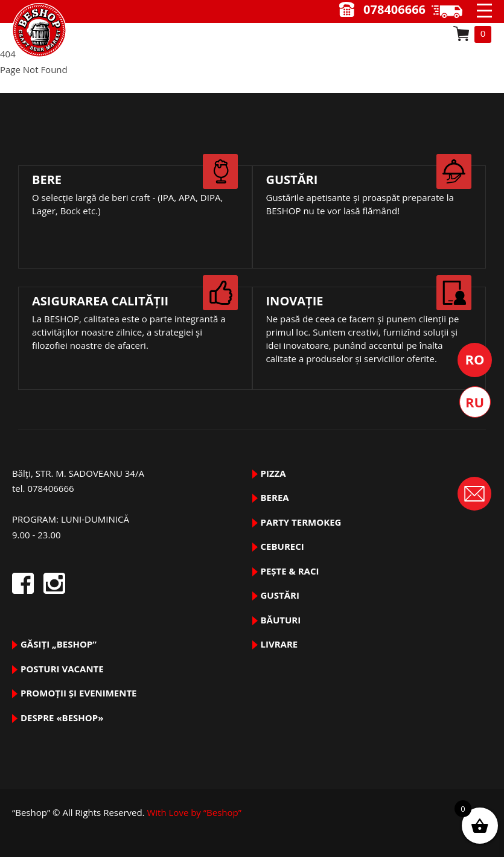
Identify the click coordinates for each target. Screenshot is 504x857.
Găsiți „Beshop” (59, 644)
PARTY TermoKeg (301, 522)
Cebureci (282, 546)
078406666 (394, 9)
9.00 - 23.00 (451, 11)
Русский (475, 402)
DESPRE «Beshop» (62, 718)
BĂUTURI (281, 620)
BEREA (275, 497)
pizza (273, 473)
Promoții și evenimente (79, 693)
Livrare (279, 644)
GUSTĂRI (280, 595)
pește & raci (290, 571)
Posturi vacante (62, 669)
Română (475, 360)
